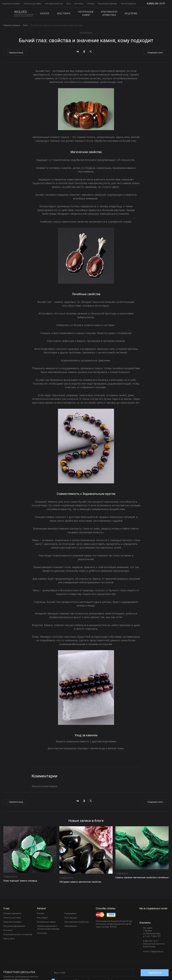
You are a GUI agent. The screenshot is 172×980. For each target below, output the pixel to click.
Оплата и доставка (33, 4)
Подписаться (155, 973)
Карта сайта (9, 939)
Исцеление (131, 13)
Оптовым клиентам (54, 4)
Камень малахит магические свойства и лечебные (142, 878)
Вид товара (64, 13)
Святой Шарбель (128, 4)
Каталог (45, 13)
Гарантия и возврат (11, 4)
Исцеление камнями (107, 4)
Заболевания (71, 926)
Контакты (79, 4)
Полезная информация (14, 926)
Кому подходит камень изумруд (20, 881)
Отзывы (91, 4)
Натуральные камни (86, 13)
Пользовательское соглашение (18, 934)
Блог (69, 4)
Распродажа (70, 913)
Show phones (166, 4)
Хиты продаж (71, 918)
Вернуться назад (17, 53)
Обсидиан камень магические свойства (80, 882)
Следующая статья (154, 53)
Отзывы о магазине (12, 913)
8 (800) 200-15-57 (156, 4)
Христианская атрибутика (109, 13)
